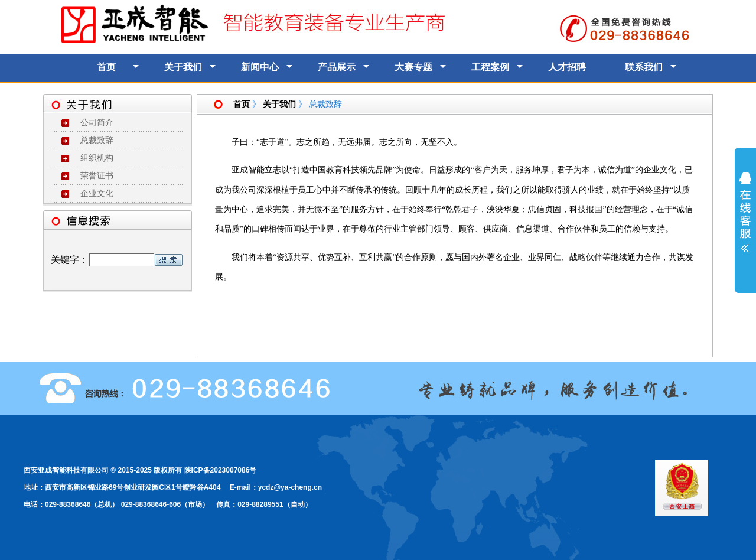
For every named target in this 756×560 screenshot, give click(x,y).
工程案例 (490, 67)
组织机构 (97, 158)
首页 (106, 67)
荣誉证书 (97, 176)
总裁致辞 (97, 140)
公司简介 (97, 123)
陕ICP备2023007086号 (221, 470)
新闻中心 (260, 67)
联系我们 (644, 67)
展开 (745, 220)
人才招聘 (567, 67)
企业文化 (97, 193)
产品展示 (337, 67)
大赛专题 (413, 67)
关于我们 (183, 67)
